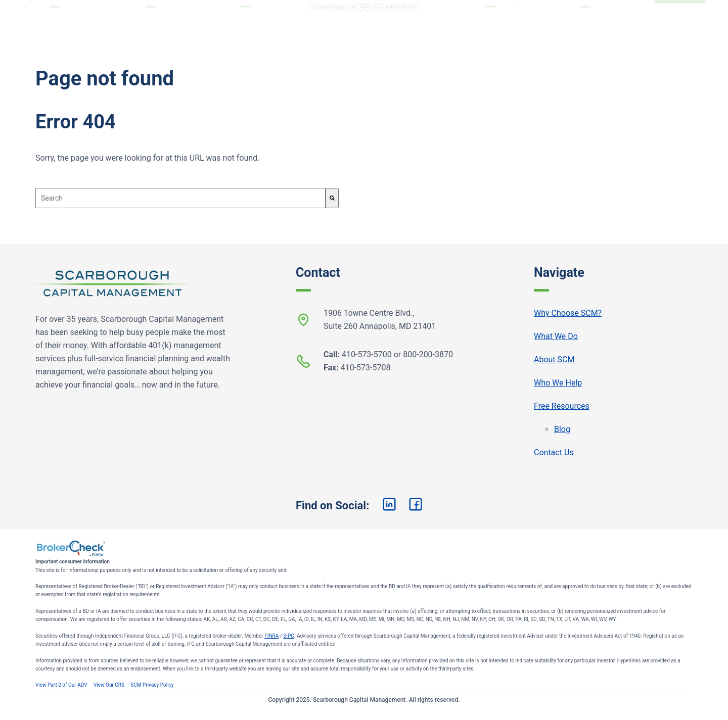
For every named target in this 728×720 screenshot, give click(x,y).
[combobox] (180, 198)
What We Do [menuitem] (151, 21)
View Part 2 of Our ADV (61, 685)
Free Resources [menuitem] (585, 21)
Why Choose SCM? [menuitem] (55, 21)
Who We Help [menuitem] (490, 21)
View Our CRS (109, 685)
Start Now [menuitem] (680, 21)
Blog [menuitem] (562, 429)
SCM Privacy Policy (152, 685)
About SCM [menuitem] (246, 21)
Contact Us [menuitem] (554, 452)
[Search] (332, 198)
